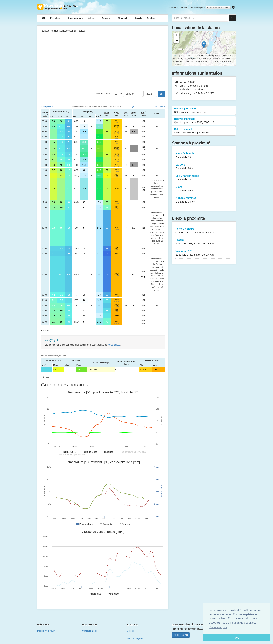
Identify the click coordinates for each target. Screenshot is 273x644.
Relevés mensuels (204, 121)
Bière (204, 189)
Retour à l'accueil (58, 7)
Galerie (138, 18)
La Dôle (204, 167)
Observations (75, 18)
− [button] (177, 41)
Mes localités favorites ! (218, 8)
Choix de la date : (103, 94)
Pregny (204, 242)
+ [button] (177, 36)
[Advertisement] (103, 63)
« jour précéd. (47, 107)
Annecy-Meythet (204, 200)
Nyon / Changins (204, 156)
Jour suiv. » (160, 107)
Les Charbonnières (204, 178)
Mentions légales (135, 638)
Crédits (130, 631)
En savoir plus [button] (218, 627)
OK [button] (237, 638)
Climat (92, 18)
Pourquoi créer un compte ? (192, 8)
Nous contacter (181, 635)
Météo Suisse (114, 345)
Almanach (124, 18)
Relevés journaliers (204, 110)
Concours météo (90, 631)
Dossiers (107, 18)
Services (151, 18)
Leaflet (176, 56)
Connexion (173, 8)
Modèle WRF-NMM (46, 631)
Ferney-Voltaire (204, 231)
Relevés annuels (204, 131)
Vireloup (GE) (204, 253)
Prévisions (56, 18)
